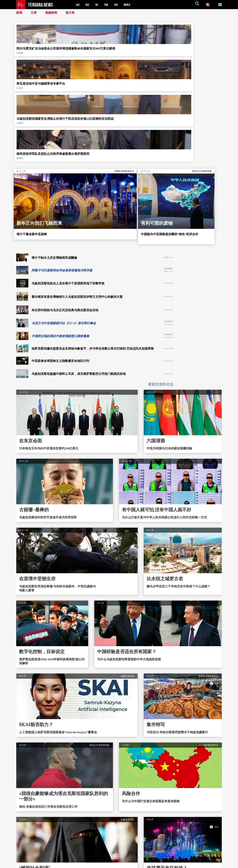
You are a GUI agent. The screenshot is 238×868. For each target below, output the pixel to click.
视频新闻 (52, 13)
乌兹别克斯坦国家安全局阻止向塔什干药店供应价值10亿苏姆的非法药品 (144, 52)
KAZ (78, 5)
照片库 (72, 13)
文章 (34, 13)
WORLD (129, 5)
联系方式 (24, 861)
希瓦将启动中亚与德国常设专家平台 (91, 50)
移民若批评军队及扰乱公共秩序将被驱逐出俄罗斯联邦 (197, 50)
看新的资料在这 (161, 281)
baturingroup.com (137, 865)
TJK (98, 5)
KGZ (88, 5)
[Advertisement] (201, 196)
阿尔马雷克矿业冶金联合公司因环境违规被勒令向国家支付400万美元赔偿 (38, 52)
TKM (108, 5)
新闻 (19, 13)
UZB (118, 5)
